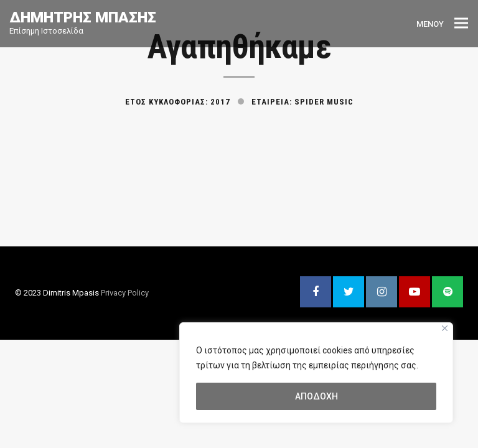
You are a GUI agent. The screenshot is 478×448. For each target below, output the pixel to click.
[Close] (445, 328)
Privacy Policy (125, 293)
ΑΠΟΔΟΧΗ (316, 396)
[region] (316, 373)
